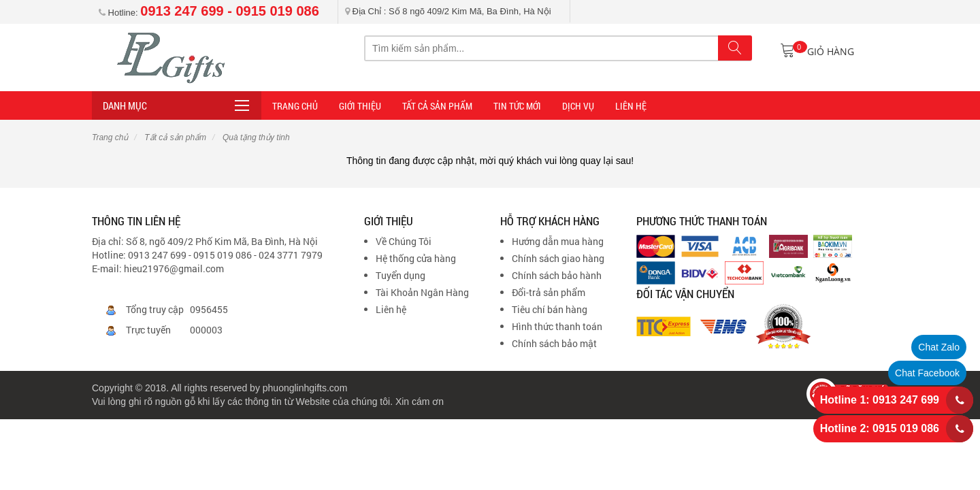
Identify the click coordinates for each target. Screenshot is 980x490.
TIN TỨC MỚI (517, 106)
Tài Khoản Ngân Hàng (422, 292)
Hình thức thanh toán (557, 326)
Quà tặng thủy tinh (255, 137)
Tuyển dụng (401, 275)
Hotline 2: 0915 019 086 (880, 428)
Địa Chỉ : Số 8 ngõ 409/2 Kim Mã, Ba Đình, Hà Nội (448, 11)
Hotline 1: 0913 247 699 (880, 400)
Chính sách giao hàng (558, 258)
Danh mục (125, 105)
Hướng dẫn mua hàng (558, 241)
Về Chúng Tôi (404, 241)
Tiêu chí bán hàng (550, 309)
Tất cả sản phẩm (437, 106)
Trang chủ (110, 137)
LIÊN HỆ (631, 106)
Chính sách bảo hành (557, 275)
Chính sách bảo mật (554, 343)
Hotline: (209, 13)
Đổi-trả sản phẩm (549, 292)
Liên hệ (391, 309)
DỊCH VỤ (578, 106)
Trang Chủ (295, 106)
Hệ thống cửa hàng (416, 258)
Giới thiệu (360, 106)
